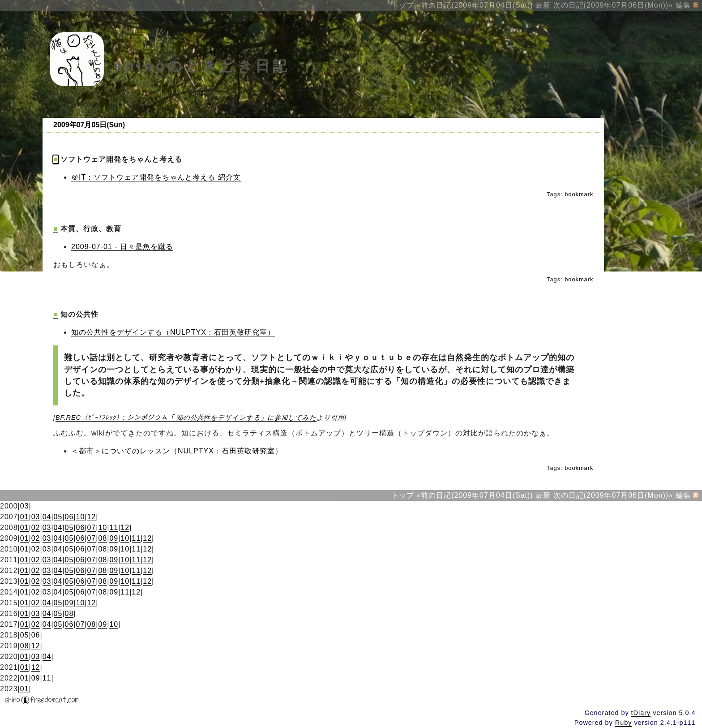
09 (114, 538)
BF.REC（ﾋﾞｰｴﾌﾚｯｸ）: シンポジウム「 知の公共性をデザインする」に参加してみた (186, 418)
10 (81, 517)
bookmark (579, 194)
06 (69, 517)
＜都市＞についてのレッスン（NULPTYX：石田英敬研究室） (177, 451)
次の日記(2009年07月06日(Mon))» (613, 5)
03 (25, 506)
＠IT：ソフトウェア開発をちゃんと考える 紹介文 (156, 177)
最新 (543, 5)
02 (36, 528)
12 (91, 517)
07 (91, 528)
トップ (403, 5)
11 (114, 528)
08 (103, 538)
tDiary (641, 713)
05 (58, 517)
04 (47, 517)
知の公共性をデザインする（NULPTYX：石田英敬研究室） (173, 332)
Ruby (624, 723)
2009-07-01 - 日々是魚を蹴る (122, 247)
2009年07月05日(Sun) (89, 125)
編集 (683, 5)
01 (25, 517)
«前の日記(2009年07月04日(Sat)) (475, 5)
